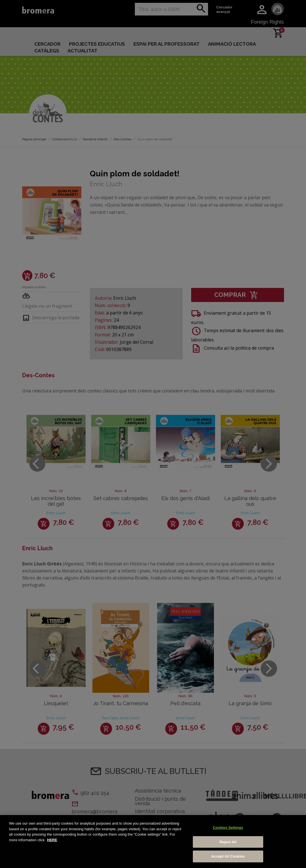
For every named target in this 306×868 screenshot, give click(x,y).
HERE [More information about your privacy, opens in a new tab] (52, 840)
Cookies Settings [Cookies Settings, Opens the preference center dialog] (228, 828)
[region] (153, 842)
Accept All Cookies (228, 856)
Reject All (228, 842)
